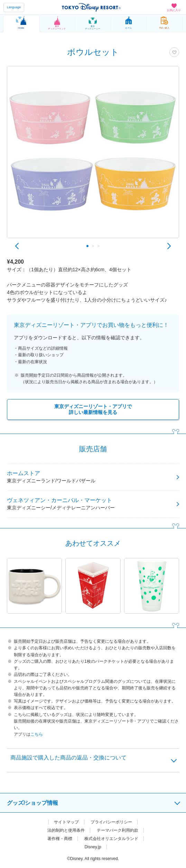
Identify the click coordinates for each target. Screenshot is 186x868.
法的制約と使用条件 (66, 830)
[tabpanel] (93, 155)
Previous (17, 246)
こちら (37, 734)
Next (169, 246)
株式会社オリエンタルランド (111, 839)
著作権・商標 (60, 839)
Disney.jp (93, 847)
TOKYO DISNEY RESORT (91, 7)
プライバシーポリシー (111, 822)
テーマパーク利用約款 (118, 830)
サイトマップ (66, 822)
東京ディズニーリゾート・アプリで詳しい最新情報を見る (93, 409)
